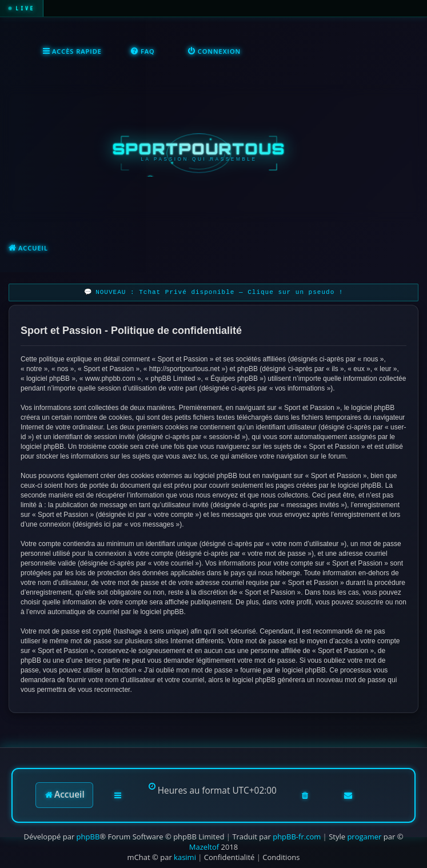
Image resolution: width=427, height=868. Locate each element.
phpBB (88, 837)
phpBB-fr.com (297, 837)
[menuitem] (143, 52)
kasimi (185, 857)
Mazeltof (204, 847)
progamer (364, 837)
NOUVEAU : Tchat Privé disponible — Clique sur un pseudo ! (219, 292)
